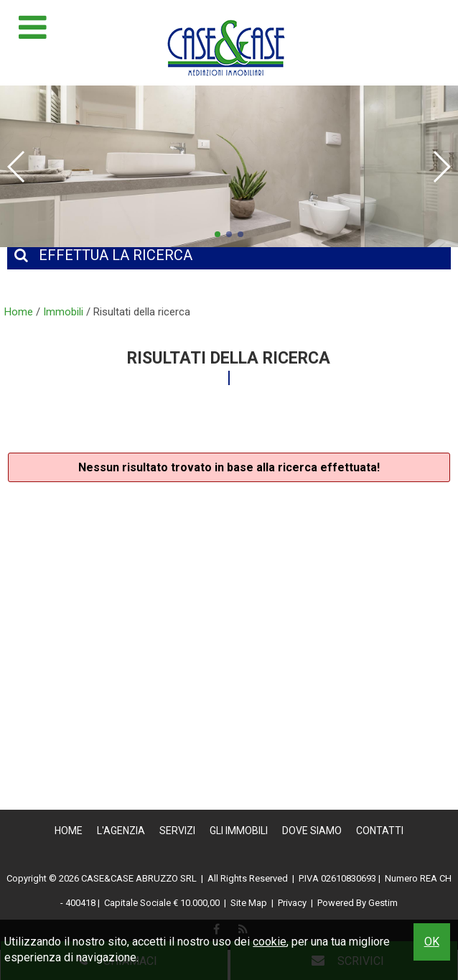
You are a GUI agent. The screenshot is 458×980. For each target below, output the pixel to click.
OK (432, 942)
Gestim (383, 903)
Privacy (292, 903)
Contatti (380, 831)
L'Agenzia (121, 831)
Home (69, 831)
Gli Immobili (239, 831)
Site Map (249, 903)
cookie (270, 942)
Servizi (177, 831)
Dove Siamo (312, 831)
